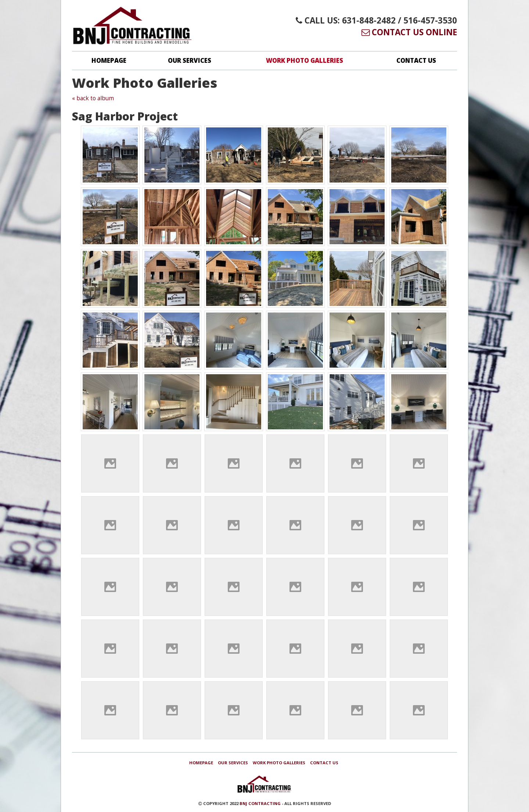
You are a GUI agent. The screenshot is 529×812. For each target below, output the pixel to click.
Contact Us (416, 60)
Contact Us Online (409, 32)
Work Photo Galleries (305, 60)
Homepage (109, 60)
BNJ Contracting (260, 803)
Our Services (190, 60)
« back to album (93, 98)
